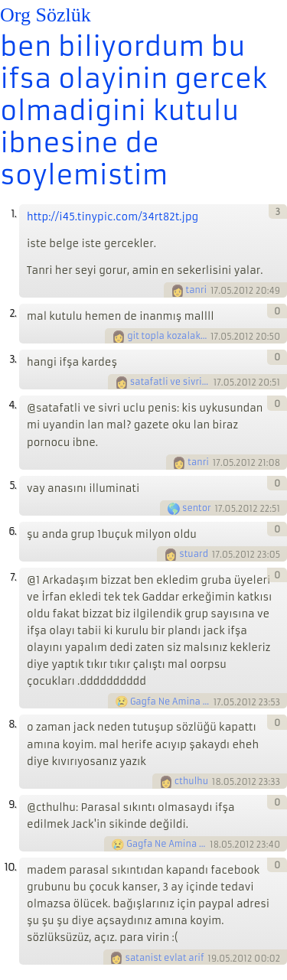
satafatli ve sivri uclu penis (171, 382)
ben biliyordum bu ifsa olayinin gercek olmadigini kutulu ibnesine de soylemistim (134, 111)
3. (13, 359)
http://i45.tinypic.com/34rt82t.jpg (113, 217)
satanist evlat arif (164, 958)
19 (212, 958)
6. (12, 531)
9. (12, 804)
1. (13, 214)
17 (214, 291)
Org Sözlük (46, 15)
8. (12, 724)
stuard (194, 554)
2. (13, 313)
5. (13, 485)
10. (10, 867)
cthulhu (191, 781)
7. (13, 577)
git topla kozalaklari (168, 336)
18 (217, 782)
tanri (197, 290)
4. (12, 405)
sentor (197, 508)
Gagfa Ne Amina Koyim (171, 702)
